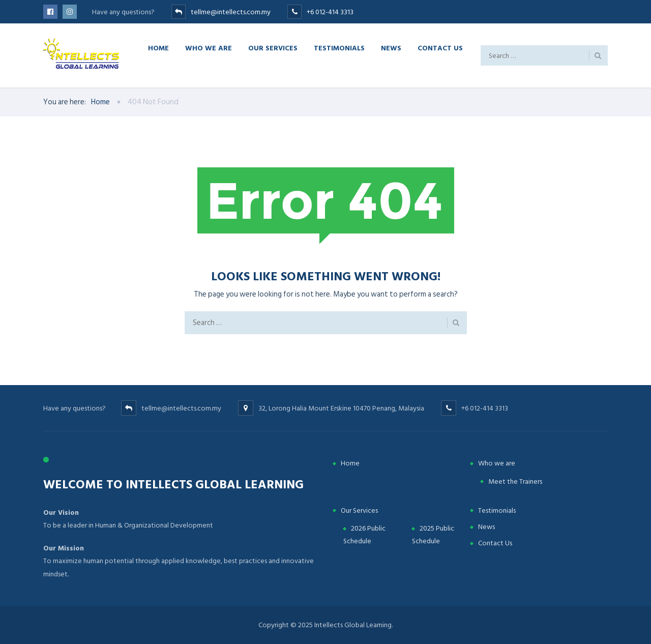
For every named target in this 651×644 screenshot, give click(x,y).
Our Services (273, 48)
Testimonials (339, 48)
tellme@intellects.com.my (231, 12)
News (391, 48)
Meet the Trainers (515, 481)
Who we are (209, 48)
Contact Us (440, 48)
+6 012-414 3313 (330, 12)
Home (158, 48)
